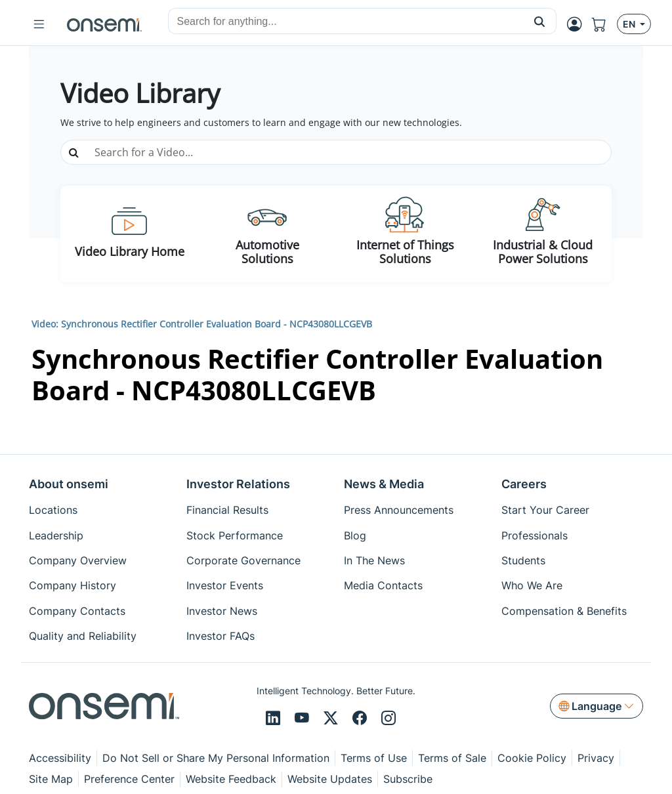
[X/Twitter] (333, 719)
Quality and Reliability (83, 636)
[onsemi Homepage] (104, 24)
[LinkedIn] (275, 719)
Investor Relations (238, 484)
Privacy (596, 758)
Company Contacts (77, 611)
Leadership (56, 535)
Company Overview (78, 560)
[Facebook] (362, 719)
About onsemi (69, 484)
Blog (355, 535)
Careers (524, 484)
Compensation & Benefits (564, 611)
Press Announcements (399, 510)
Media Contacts (383, 585)
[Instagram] (388, 719)
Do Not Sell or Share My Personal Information (216, 758)
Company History (73, 585)
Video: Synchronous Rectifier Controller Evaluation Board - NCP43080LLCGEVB (202, 324)
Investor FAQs (220, 636)
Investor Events (225, 585)
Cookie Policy (532, 758)
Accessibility (60, 758)
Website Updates (330, 779)
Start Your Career (545, 510)
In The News (374, 560)
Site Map (51, 779)
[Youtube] (304, 719)
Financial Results (227, 510)
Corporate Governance (243, 560)
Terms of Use (374, 758)
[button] (540, 21)
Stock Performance (235, 535)
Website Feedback (231, 779)
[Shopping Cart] (604, 24)
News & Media (384, 484)
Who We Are (532, 585)
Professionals (535, 535)
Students (523, 560)
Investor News (222, 611)
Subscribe (408, 779)
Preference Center (129, 779)
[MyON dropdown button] (578, 24)
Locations (53, 510)
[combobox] (346, 22)
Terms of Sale (452, 758)
